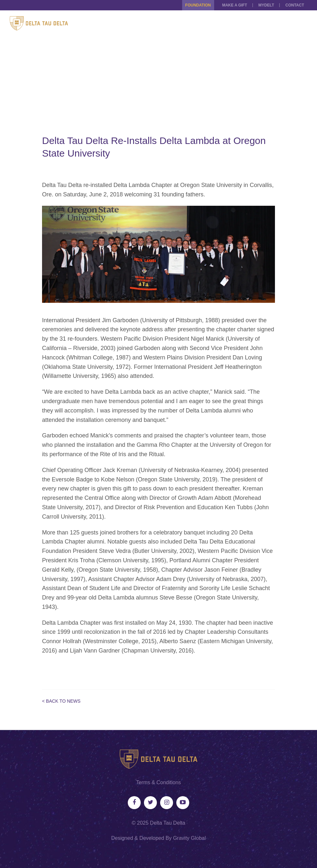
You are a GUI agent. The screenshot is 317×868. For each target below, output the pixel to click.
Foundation (198, 5)
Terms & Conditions (159, 782)
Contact (295, 5)
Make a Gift (235, 5)
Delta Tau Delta (168, 823)
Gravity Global (189, 838)
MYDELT (266, 5)
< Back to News (61, 701)
